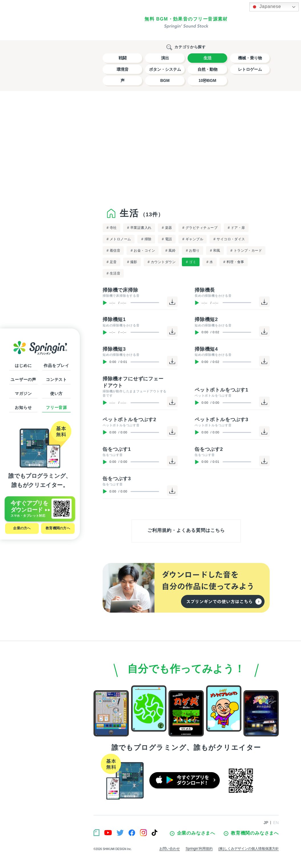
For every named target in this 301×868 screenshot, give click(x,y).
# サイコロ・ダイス (229, 239)
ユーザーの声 (23, 380)
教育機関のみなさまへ (251, 833)
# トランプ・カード (246, 251)
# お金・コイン (143, 251)
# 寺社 (112, 228)
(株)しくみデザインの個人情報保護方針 (249, 849)
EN (276, 823)
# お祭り (193, 251)
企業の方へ (22, 528)
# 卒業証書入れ (139, 228)
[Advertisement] (186, 148)
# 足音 (112, 262)
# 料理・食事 (234, 262)
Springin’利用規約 (199, 849)
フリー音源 (56, 407)
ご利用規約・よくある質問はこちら (186, 530)
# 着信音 (113, 251)
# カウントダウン (162, 262)
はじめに (23, 366)
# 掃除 (147, 239)
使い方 (57, 393)
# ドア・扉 (236, 228)
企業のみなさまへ (193, 833)
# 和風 (215, 251)
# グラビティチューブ (200, 228)
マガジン (23, 393)
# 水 (210, 262)
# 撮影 (132, 262)
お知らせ (23, 407)
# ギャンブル (193, 239)
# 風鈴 (170, 251)
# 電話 (167, 239)
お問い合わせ (170, 849)
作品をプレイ (56, 366)
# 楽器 (167, 228)
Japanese (266, 7)
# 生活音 (113, 273)
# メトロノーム (119, 239)
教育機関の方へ (58, 528)
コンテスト (56, 380)
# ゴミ (191, 262)
